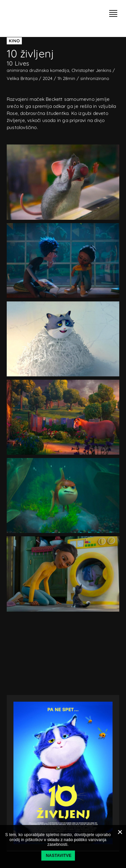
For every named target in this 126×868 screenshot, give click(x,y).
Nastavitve (59, 856)
